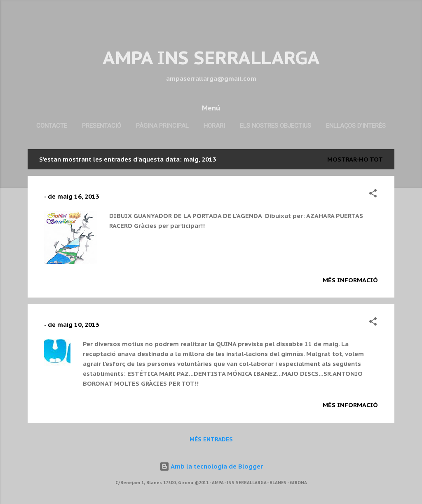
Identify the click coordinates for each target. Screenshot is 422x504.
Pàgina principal (162, 126)
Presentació (102, 126)
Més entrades (211, 439)
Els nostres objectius (275, 126)
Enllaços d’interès (356, 126)
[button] (373, 195)
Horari (214, 126)
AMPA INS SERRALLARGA (211, 57)
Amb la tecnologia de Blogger (211, 466)
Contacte (52, 126)
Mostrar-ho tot (355, 159)
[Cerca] (389, 22)
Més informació (350, 280)
